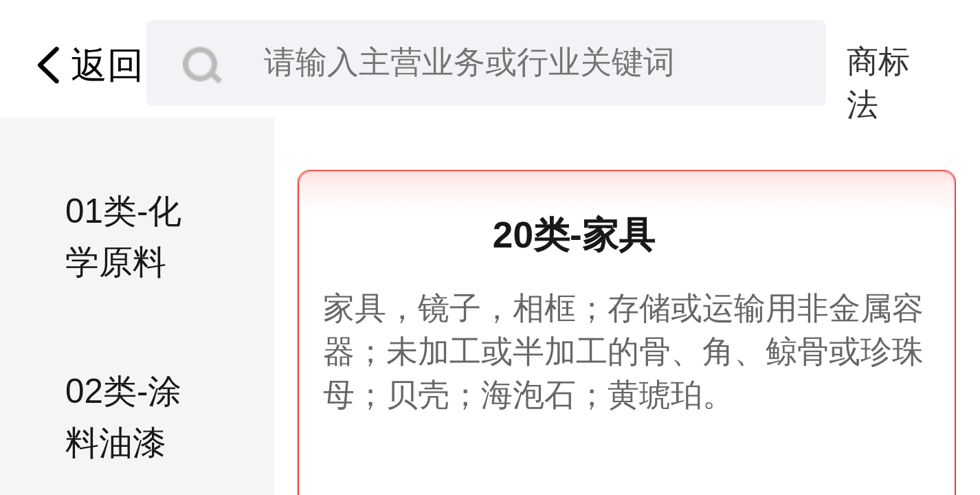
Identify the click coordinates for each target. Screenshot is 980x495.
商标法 (878, 64)
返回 (85, 66)
